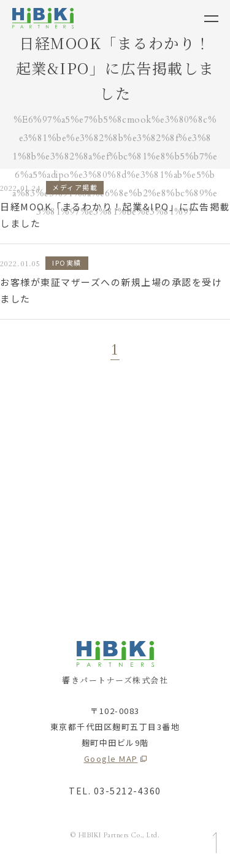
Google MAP (111, 759)
